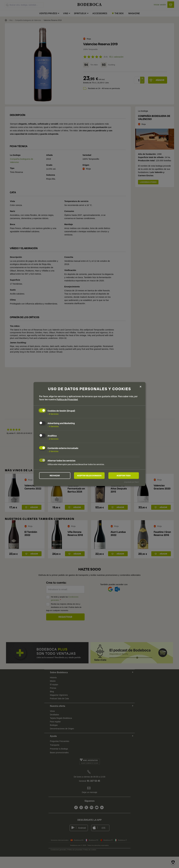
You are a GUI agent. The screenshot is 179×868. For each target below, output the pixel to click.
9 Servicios (53, 414)
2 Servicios (53, 439)
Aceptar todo (124, 476)
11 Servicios (53, 426)
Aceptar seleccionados (89, 476)
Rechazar (55, 476)
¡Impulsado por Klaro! (131, 482)
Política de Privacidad (67, 399)
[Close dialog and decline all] (141, 386)
